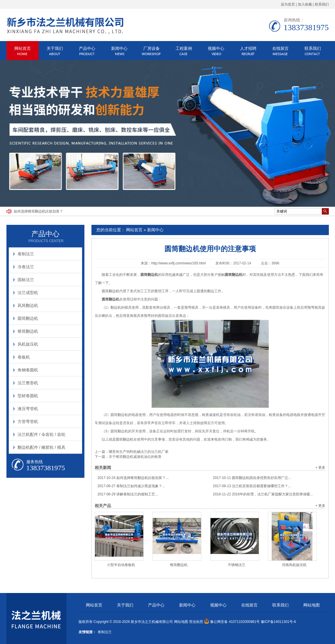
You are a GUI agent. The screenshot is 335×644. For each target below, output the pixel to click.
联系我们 (322, 4)
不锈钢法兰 (237, 565)
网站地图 (312, 605)
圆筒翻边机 (110, 291)
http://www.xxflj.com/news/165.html (178, 263)
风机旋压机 (28, 344)
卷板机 (24, 357)
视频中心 (216, 48)
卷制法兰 (26, 254)
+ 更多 (320, 468)
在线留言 (280, 48)
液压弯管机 (28, 409)
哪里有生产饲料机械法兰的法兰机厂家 (139, 452)
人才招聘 (248, 48)
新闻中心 (119, 48)
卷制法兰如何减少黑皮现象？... (131, 486)
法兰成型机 (28, 293)
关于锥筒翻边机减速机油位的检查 (135, 457)
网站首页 (23, 48)
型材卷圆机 (28, 396)
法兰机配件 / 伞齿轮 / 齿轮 (41, 434)
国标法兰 (26, 280)
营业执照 (196, 622)
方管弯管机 (28, 422)
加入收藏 (305, 4)
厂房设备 (152, 48)
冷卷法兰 (26, 267)
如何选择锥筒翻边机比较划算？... (133, 478)
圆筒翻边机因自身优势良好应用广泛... (252, 478)
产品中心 (87, 48)
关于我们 (55, 48)
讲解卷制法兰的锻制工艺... (128, 494)
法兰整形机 (28, 383)
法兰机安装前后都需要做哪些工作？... (252, 486)
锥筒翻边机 (179, 565)
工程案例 (184, 48)
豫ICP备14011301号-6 (278, 622)
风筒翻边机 (28, 305)
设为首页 (288, 4)
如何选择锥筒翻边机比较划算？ (38, 211)
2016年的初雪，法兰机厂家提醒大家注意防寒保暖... (263, 494)
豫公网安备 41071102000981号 (232, 622)
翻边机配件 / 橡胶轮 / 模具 (41, 447)
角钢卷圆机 (28, 370)
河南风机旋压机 (294, 565)
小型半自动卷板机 (121, 565)
